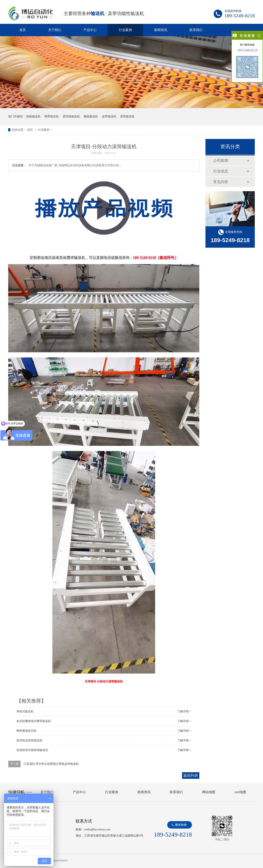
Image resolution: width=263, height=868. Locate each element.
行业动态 (221, 171)
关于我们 (55, 30)
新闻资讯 (161, 30)
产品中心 (90, 30)
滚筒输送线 (127, 116)
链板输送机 (33, 116)
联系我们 (196, 30)
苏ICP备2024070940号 (56, 861)
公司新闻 (221, 161)
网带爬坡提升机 (27, 731)
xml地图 (240, 792)
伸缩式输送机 (25, 711)
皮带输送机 (109, 116)
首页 (23, 30)
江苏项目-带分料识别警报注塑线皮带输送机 (51, 764)
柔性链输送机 (71, 116)
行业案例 (125, 30)
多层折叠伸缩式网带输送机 (34, 721)
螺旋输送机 (91, 116)
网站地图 (209, 792)
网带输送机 (52, 116)
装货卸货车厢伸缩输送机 (32, 750)
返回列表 (191, 776)
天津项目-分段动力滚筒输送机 (104, 681)
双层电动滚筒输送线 (29, 740)
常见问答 (221, 182)
